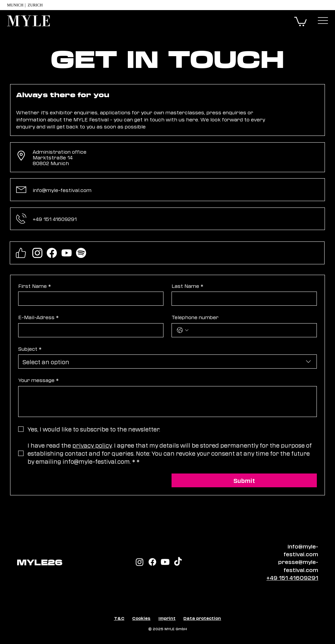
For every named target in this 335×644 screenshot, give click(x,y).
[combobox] (167, 362)
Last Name (187, 286)
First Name (34, 286)
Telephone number (195, 317)
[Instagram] (140, 562)
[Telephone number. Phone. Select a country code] (183, 330)
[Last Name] (242, 299)
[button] (301, 21)
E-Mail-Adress (38, 317)
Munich (15, 5)
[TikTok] (178, 562)
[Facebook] (152, 562)
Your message (38, 380)
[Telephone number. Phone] (251, 330)
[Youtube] (165, 562)
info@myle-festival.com (62, 190)
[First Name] (89, 299)
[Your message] (167, 402)
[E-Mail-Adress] (89, 330)
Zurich (36, 5)
